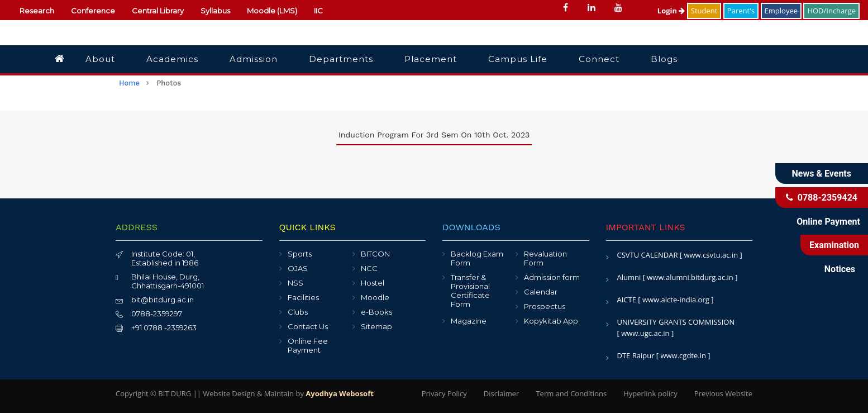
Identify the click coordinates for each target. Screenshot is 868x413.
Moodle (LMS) (272, 11)
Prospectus (545, 306)
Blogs (664, 59)
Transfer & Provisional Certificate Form (470, 291)
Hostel (373, 283)
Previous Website (723, 393)
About (100, 59)
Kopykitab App (551, 321)
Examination (834, 245)
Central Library (158, 11)
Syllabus (215, 11)
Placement (431, 59)
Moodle (375, 297)
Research (37, 11)
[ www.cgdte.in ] (683, 355)
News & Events (822, 174)
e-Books (376, 312)
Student (704, 11)
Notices (840, 269)
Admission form (552, 277)
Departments (341, 59)
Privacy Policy (444, 393)
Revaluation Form (545, 258)
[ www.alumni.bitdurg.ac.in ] (690, 277)
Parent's (741, 11)
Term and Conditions (571, 393)
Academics (172, 59)
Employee (781, 11)
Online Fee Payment (308, 345)
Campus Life (518, 59)
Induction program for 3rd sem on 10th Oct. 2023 (434, 135)
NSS (295, 283)
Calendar (541, 292)
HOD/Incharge (831, 11)
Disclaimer (502, 393)
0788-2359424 (822, 198)
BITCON (375, 254)
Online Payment (828, 222)
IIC (318, 11)
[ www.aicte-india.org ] (676, 300)
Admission (254, 59)
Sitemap (376, 326)
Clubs (298, 312)
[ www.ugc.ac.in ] (646, 333)
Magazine (469, 321)
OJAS (298, 268)
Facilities (303, 297)
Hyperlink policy (650, 393)
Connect (599, 59)
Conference (93, 11)
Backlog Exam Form (477, 258)
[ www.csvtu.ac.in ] (711, 255)
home (129, 83)
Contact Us (308, 326)
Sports (300, 254)
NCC (369, 268)
